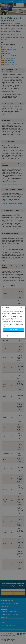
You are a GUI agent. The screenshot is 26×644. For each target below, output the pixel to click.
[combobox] (21, 307)
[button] (13, 336)
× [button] (23, 307)
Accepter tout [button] (13, 329)
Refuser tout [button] (13, 333)
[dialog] (13, 322)
